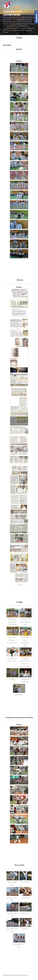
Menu (19, 38)
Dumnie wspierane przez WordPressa (16, 975)
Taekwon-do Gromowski (13, 13)
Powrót (19, 61)
